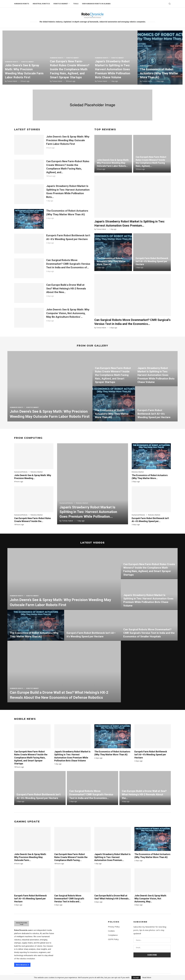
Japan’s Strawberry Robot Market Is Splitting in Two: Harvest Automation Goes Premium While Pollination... (88, 512)
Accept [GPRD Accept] (136, 977)
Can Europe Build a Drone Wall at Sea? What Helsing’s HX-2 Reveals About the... (144, 795)
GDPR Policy (113, 939)
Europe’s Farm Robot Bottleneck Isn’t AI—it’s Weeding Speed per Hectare (152, 261)
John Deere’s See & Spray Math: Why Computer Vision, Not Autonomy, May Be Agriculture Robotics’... (68, 313)
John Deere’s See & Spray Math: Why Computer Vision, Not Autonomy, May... (151, 899)
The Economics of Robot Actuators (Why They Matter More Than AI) (159, 73)
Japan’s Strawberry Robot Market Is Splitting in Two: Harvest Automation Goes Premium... (112, 857)
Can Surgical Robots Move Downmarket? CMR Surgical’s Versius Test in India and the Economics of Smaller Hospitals (149, 633)
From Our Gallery (92, 346)
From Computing (28, 438)
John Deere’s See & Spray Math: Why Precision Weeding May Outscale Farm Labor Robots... (113, 163)
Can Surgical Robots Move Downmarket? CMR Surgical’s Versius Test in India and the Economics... (91, 795)
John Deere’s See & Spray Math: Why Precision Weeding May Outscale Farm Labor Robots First (68, 140)
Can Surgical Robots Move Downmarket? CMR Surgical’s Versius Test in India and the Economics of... (68, 264)
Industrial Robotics (41, 4)
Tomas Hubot (12, 81)
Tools (76, 4)
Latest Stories (27, 129)
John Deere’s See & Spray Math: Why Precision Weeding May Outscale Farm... (30, 857)
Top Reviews (105, 129)
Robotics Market (61, 4)
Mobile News (25, 719)
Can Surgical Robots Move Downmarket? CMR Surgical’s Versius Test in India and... (69, 899)
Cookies (111, 931)
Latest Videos (92, 543)
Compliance (113, 935)
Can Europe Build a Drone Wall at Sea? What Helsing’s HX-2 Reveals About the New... (66, 288)
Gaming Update (27, 822)
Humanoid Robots (22, 4)
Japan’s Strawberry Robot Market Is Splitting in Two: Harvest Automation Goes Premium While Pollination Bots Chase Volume (113, 69)
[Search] (170, 4)
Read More (147, 978)
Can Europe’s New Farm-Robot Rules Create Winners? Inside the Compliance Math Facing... (71, 857)
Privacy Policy (114, 927)
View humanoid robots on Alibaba (96, 4)
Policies (114, 922)
